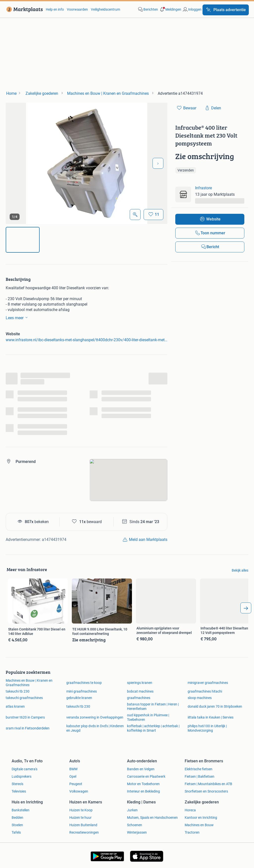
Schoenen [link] (135, 825)
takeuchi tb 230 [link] (18, 691)
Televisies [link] (19, 791)
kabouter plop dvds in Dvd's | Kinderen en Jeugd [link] (95, 728)
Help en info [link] (55, 9)
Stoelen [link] (17, 825)
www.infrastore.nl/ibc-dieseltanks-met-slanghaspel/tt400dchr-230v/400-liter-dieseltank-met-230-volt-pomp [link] (87, 340)
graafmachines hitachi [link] (205, 691)
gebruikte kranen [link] (79, 698)
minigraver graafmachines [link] (208, 683)
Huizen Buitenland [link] (83, 825)
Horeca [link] (190, 810)
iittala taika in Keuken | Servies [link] (211, 717)
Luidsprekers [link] (22, 776)
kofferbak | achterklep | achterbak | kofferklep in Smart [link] (153, 728)
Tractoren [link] (192, 832)
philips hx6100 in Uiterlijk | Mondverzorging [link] (207, 728)
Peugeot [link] (76, 784)
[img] (23, 240)
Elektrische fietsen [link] (199, 769)
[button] (170, 9)
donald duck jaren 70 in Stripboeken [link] (215, 706)
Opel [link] (73, 776)
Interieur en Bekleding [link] (143, 791)
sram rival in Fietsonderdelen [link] (28, 728)
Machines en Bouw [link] (199, 825)
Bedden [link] (17, 818)
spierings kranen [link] (140, 683)
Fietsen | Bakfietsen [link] (200, 776)
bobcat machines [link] (140, 691)
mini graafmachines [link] (82, 691)
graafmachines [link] (139, 698)
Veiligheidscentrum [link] (105, 9)
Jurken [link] (132, 810)
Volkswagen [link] (79, 791)
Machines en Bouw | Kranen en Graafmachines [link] (29, 683)
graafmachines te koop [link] (84, 683)
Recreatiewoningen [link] (84, 832)
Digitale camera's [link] (25, 769)
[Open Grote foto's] (135, 215)
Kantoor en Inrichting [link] (201, 818)
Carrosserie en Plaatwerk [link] (146, 776)
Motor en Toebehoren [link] (143, 784)
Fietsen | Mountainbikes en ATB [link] (208, 784)
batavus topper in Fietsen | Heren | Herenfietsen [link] (153, 706)
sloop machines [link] (200, 698)
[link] (24, 9)
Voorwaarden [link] (77, 9)
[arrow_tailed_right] (246, 608)
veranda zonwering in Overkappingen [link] (95, 717)
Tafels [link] (16, 832)
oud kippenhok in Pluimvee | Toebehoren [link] (148, 717)
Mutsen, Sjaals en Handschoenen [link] (152, 818)
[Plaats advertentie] (226, 10)
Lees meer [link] (18, 317)
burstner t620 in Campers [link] (25, 717)
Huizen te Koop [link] (81, 810)
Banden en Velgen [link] (141, 769)
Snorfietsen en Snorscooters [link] (206, 791)
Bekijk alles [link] (240, 570)
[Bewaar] (153, 215)
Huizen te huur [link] (80, 818)
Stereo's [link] (17, 784)
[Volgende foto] (158, 163)
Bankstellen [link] (21, 810)
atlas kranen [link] (15, 706)
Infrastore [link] (203, 188)
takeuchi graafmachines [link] (24, 698)
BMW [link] (73, 769)
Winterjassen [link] (137, 832)
